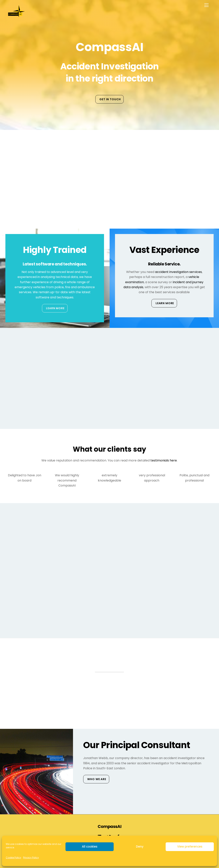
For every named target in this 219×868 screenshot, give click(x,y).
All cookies (90, 847)
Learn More (55, 308)
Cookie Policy (13, 857)
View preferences (190, 847)
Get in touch (110, 99)
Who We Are (97, 779)
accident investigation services (178, 272)
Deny (140, 847)
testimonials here (164, 460)
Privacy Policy (31, 857)
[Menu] (206, 5)
